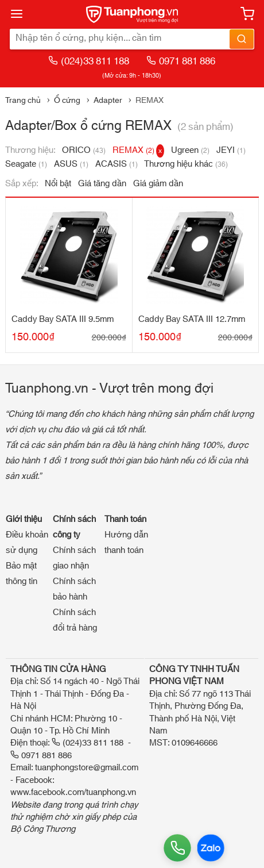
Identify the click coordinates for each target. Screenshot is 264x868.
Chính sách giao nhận (74, 558)
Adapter (108, 101)
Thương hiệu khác (186, 164)
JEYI (231, 150)
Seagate (26, 164)
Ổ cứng (67, 101)
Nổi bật (58, 184)
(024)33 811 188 (89, 61)
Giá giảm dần (158, 184)
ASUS (71, 164)
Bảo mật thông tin (22, 574)
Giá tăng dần (102, 184)
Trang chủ (23, 101)
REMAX (138, 150)
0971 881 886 (181, 61)
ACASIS (117, 164)
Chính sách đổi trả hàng (75, 620)
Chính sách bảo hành (74, 589)
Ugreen (190, 150)
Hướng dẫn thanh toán (126, 543)
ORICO (84, 150)
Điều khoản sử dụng (27, 543)
